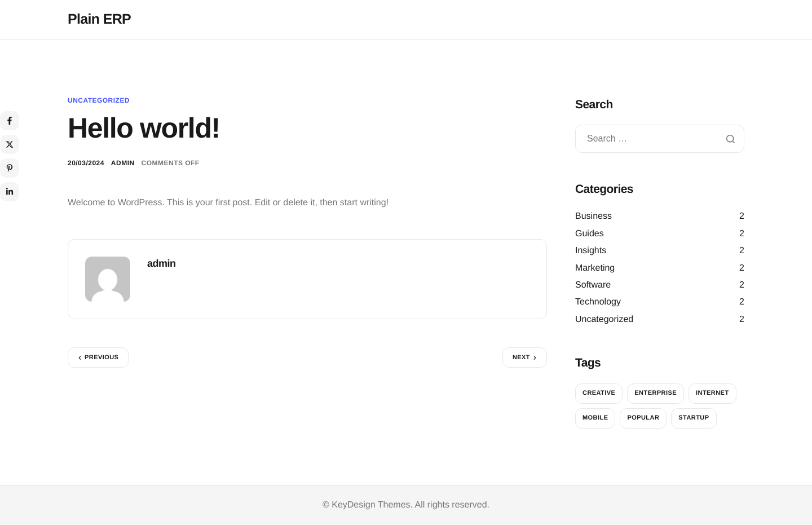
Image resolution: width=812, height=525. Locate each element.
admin (123, 163)
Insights (591, 251)
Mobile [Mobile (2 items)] (595, 418)
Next (521, 358)
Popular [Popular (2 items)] (643, 418)
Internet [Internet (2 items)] (712, 393)
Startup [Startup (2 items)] (694, 418)
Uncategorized (99, 100)
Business (593, 216)
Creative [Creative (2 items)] (599, 393)
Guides (590, 234)
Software (593, 285)
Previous (101, 358)
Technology (598, 302)
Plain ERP (99, 19)
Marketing (595, 268)
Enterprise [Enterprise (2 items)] (656, 393)
